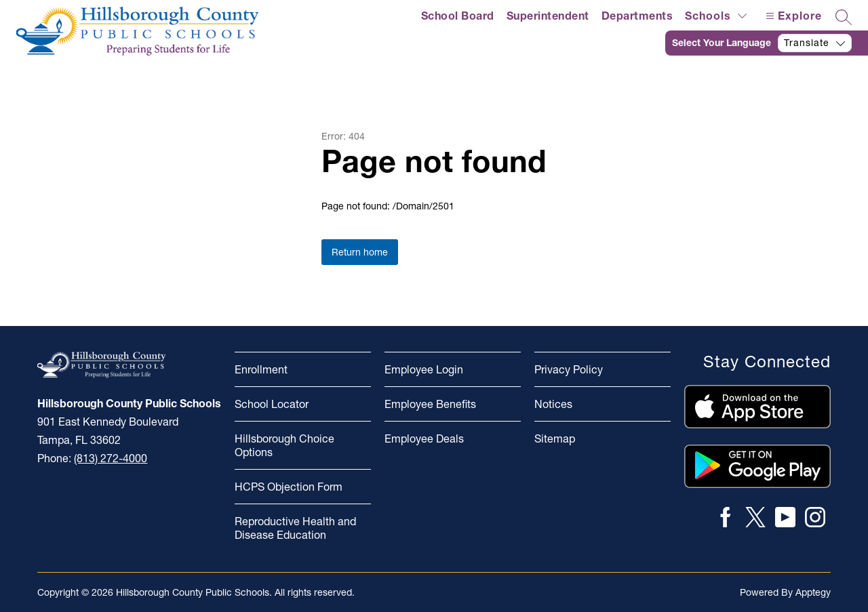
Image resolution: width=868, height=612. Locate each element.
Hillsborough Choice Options (284, 445)
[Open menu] (792, 16)
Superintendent (548, 16)
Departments (637, 16)
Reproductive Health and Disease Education (295, 528)
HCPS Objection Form (289, 487)
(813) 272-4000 (111, 458)
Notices (553, 404)
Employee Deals (424, 438)
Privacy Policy (569, 369)
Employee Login (424, 369)
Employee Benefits (430, 404)
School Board (458, 16)
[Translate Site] (767, 43)
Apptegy (813, 592)
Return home (360, 252)
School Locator (272, 404)
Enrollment (261, 369)
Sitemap (555, 438)
